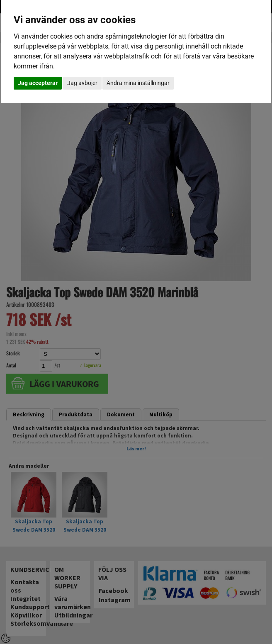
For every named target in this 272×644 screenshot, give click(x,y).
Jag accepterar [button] (38, 83)
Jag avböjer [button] (82, 83)
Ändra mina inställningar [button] (138, 83)
